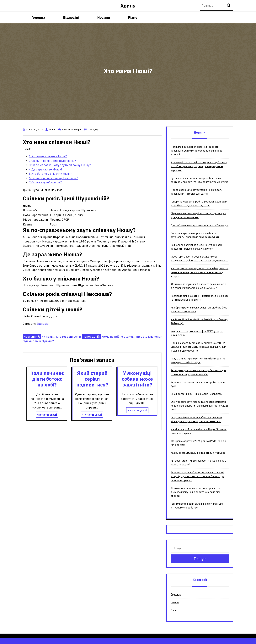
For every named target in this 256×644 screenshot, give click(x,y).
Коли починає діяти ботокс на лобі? (47, 379)
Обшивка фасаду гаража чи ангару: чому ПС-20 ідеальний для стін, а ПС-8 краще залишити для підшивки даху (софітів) (198, 347)
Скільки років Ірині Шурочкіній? (52, 161)
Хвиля (128, 6)
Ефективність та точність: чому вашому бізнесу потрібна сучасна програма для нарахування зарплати (199, 166)
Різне (133, 17)
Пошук (229, 6)
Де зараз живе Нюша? (46, 169)
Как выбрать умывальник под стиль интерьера (198, 453)
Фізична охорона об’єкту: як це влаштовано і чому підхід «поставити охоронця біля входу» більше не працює (197, 476)
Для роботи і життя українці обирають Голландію (200, 225)
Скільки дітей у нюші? (45, 182)
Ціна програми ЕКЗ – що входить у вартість (196, 394)
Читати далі (47, 415)
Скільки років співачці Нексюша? (53, 178)
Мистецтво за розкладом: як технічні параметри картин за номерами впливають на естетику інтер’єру (200, 272)
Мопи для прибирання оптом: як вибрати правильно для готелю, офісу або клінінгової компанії (197, 151)
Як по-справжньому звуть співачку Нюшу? (60, 165)
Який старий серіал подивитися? (92, 379)
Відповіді (71, 17)
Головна (38, 17)
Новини (104, 17)
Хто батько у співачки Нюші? (50, 174)
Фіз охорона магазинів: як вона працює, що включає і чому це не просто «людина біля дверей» (196, 492)
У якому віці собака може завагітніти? (137, 379)
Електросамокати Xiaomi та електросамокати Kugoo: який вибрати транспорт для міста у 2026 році (200, 406)
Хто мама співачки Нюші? (48, 156)
